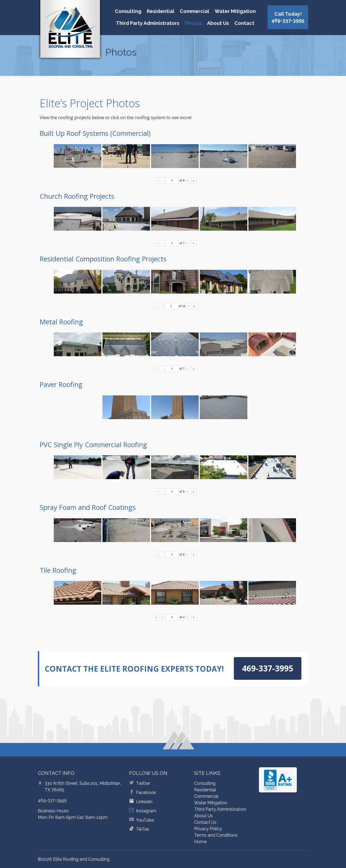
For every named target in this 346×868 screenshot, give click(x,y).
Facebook (146, 793)
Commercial (194, 11)
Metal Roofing (61, 322)
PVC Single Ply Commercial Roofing (93, 445)
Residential (161, 11)
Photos (193, 23)
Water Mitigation (235, 11)
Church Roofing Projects (77, 196)
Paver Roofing (61, 384)
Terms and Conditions (216, 835)
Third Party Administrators (148, 23)
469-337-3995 (52, 800)
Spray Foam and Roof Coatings (88, 507)
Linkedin (144, 802)
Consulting (128, 11)
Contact (244, 23)
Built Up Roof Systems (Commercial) (95, 133)
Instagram (146, 811)
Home (200, 842)
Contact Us (205, 822)
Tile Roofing (58, 570)
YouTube (145, 820)
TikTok (142, 829)
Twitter (143, 783)
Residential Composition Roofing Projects (103, 259)
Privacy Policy (208, 829)
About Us (218, 23)
